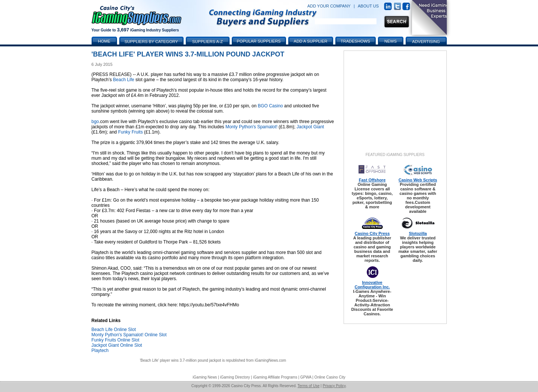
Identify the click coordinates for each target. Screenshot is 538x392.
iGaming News (205, 377)
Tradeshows (355, 41)
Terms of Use (309, 386)
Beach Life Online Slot (114, 330)
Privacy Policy (334, 386)
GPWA (306, 377)
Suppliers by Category (151, 42)
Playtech (100, 350)
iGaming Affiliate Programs (275, 377)
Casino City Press (372, 233)
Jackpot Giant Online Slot (117, 345)
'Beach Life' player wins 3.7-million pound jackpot (180, 360)
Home (104, 41)
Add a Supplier (311, 41)
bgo (95, 122)
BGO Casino (270, 106)
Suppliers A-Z (207, 42)
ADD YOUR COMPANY (329, 6)
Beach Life (124, 80)
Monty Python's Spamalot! (251, 127)
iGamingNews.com (270, 360)
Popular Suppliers (259, 41)
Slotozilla (418, 233)
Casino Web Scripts (418, 180)
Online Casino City (330, 377)
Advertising (426, 42)
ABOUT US (368, 6)
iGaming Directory (235, 377)
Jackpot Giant (310, 127)
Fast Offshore (372, 180)
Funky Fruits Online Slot (116, 340)
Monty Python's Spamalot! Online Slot (129, 335)
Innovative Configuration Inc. (372, 285)
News (391, 41)
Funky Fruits (130, 132)
